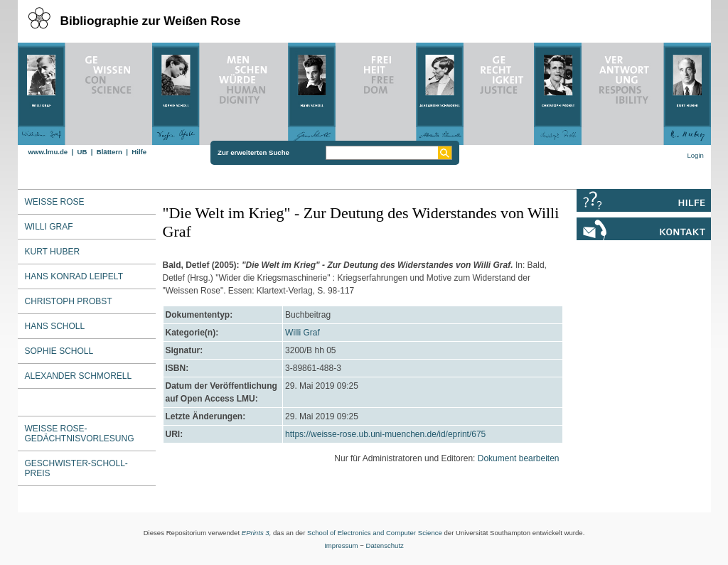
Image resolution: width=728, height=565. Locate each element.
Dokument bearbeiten (519, 458)
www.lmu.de (48, 152)
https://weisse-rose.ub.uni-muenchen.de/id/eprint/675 (385, 434)
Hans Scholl (55, 326)
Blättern (109, 152)
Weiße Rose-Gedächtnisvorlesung (80, 434)
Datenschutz (385, 545)
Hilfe (139, 152)
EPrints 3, (257, 533)
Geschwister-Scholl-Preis (76, 468)
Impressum (341, 545)
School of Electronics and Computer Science (375, 533)
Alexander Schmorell (79, 376)
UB (82, 152)
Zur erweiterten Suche (253, 152)
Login (695, 155)
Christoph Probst (69, 301)
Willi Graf (303, 333)
